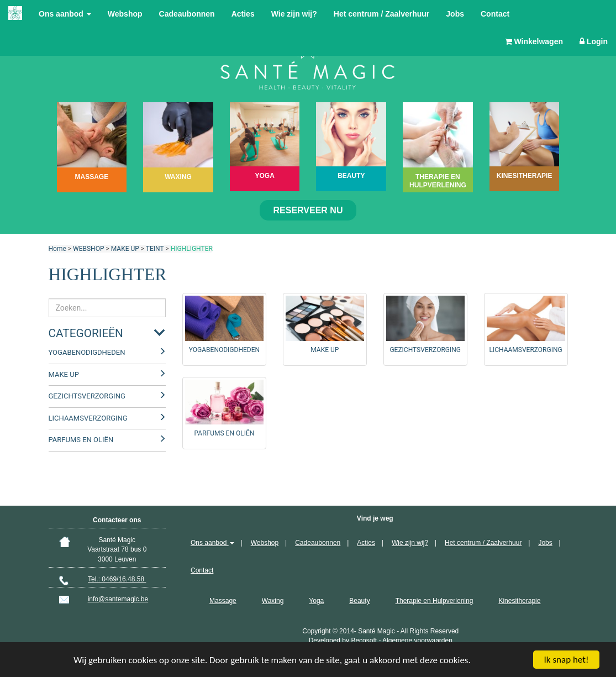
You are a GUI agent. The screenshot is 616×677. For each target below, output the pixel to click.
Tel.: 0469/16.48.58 (117, 579)
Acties (243, 14)
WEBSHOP (88, 249)
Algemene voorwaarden (417, 641)
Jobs (455, 14)
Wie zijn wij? (294, 14)
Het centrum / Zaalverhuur (382, 14)
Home (57, 249)
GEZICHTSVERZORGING (87, 396)
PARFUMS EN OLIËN (81, 440)
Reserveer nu (308, 210)
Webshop (125, 14)
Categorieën (86, 333)
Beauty (359, 601)
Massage (223, 601)
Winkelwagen (534, 41)
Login (594, 41)
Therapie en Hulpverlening (435, 601)
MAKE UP (125, 249)
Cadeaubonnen (187, 14)
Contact (495, 14)
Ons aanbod (65, 14)
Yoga (316, 601)
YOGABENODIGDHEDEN (87, 352)
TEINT (155, 249)
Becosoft (364, 641)
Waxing (273, 601)
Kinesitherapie (519, 601)
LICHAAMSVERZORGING (88, 418)
